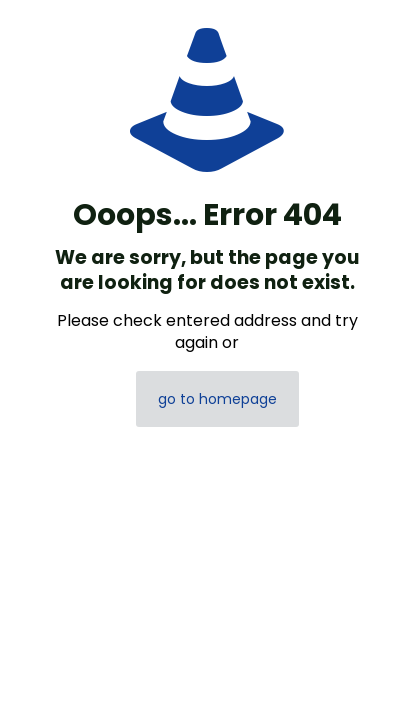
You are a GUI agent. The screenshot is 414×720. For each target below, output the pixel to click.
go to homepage (217, 399)
